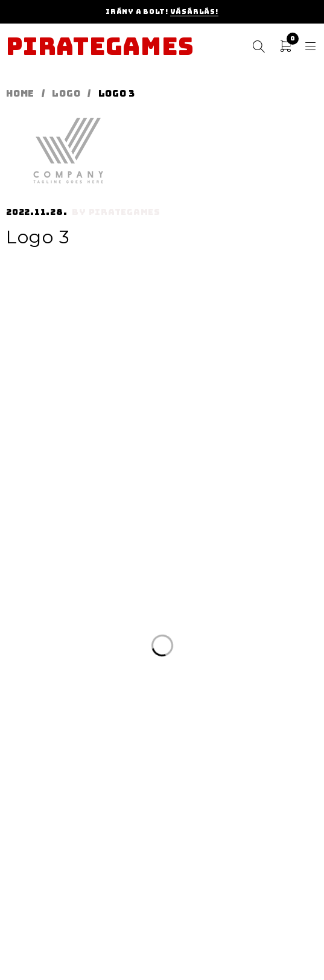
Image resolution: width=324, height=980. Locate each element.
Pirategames (100, 46)
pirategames (125, 212)
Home (20, 94)
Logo (66, 94)
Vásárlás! (194, 11)
